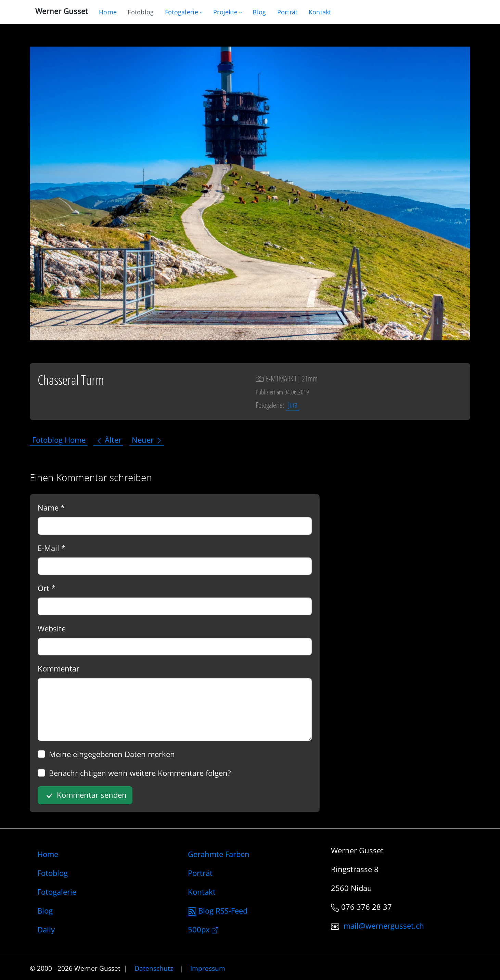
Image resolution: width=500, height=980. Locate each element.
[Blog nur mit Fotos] (141, 12)
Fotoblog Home (59, 440)
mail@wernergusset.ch (384, 926)
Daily (46, 929)
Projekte (227, 12)
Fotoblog (53, 873)
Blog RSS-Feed (218, 910)
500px (203, 929)
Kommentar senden (85, 795)
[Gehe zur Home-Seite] (108, 12)
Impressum (208, 968)
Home (48, 854)
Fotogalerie (184, 12)
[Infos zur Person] (287, 12)
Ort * (47, 588)
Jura (293, 405)
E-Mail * (52, 548)
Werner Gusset (62, 11)
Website (52, 628)
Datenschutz (154, 968)
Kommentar (59, 668)
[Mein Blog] (259, 12)
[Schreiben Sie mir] (320, 12)
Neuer (147, 440)
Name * (51, 507)
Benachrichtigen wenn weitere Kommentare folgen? (140, 773)
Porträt (200, 873)
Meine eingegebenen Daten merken (112, 754)
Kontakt (202, 892)
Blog (45, 910)
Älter (109, 440)
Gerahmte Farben (219, 854)
